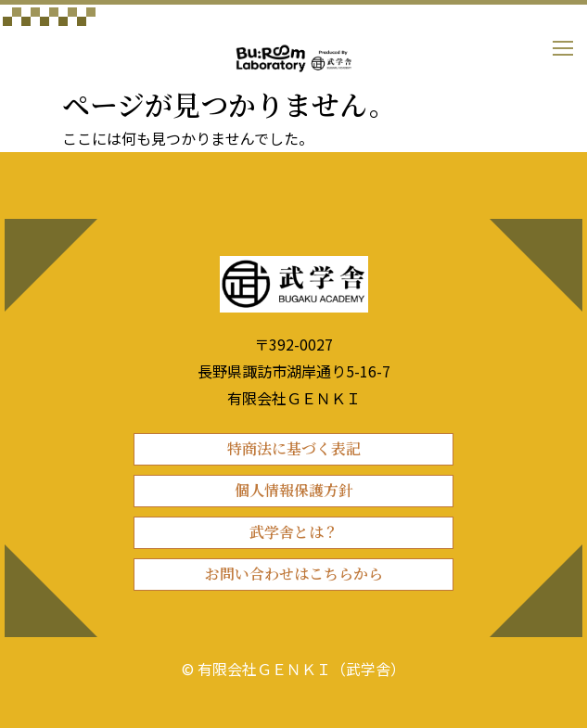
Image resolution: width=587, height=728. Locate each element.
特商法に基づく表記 (294, 448)
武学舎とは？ (294, 532)
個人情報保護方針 (294, 490)
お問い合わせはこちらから (294, 574)
